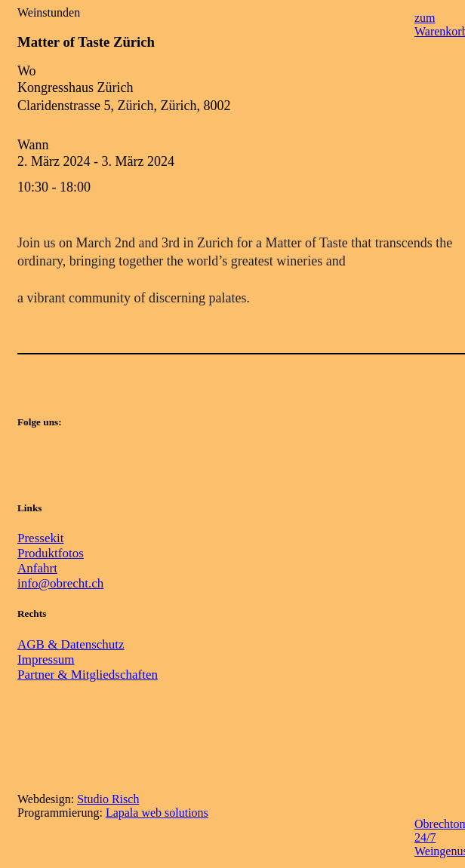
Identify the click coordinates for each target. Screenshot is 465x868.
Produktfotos (51, 553)
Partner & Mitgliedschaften (88, 675)
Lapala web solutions (157, 813)
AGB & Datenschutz (71, 644)
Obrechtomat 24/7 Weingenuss (434, 837)
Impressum (46, 659)
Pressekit (40, 538)
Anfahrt (37, 568)
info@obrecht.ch (60, 583)
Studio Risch (108, 799)
